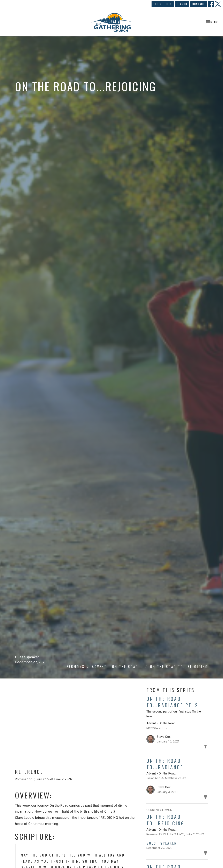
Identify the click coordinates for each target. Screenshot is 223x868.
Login (158, 4)
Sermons (76, 667)
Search (182, 4)
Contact (199, 4)
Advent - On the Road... (117, 667)
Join (169, 4)
